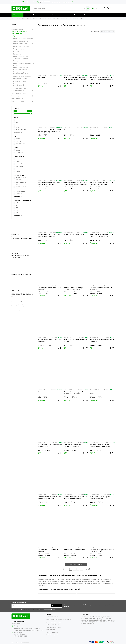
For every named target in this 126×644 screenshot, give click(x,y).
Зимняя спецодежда (23, 91)
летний (18, 150)
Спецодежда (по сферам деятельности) (23, 33)
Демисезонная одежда (19, 88)
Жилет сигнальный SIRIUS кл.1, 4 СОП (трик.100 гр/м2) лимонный (49, 183)
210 (17, 203)
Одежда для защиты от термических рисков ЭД (21, 57)
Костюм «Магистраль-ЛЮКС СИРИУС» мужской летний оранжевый (76, 498)
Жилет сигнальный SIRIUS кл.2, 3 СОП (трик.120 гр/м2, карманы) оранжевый (76, 183)
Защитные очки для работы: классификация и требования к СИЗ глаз (23, 295)
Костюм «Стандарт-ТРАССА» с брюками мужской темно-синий (100, 445)
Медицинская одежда (24, 44)
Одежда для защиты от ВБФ (22, 76)
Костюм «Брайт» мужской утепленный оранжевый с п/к (50, 445)
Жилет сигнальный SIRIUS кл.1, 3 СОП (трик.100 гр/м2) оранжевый (49, 236)
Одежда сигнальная (20, 36)
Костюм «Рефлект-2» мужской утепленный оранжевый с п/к (74, 288)
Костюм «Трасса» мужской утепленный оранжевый (72, 445)
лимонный (19, 164)
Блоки (13, 306)
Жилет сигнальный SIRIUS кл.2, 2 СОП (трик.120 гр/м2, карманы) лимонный (49, 131)
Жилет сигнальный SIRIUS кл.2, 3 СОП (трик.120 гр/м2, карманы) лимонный (102, 79)
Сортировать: (94, 32)
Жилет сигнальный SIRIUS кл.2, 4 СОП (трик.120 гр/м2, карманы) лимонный (75, 79)
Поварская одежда (19, 49)
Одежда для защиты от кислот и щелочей (24, 64)
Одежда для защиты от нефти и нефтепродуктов (23, 85)
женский (18, 139)
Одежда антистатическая (22, 61)
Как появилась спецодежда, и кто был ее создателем (22, 275)
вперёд (87, 569)
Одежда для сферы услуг (21, 46)
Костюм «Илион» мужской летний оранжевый (48, 550)
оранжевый (19, 166)
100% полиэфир (20, 191)
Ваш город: (16, 2)
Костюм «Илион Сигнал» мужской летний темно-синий (101, 498)
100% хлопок (19, 194)
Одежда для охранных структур (23, 39)
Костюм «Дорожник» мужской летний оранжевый (50, 288)
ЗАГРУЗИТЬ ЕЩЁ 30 (76, 564)
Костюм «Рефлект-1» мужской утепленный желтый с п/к (73, 393)
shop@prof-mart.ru (29, 2)
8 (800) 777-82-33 (44, 2)
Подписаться (56, 606)
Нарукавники (17, 54)
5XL (17, 125)
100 (17, 210)
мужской (18, 141)
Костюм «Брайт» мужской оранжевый (76, 549)
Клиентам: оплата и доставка (62, 15)
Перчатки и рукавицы (23, 101)
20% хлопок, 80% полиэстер (21, 179)
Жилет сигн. (42, 78)
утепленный (19, 153)
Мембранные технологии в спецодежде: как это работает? (22, 238)
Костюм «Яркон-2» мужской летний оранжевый (101, 288)
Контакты (47, 15)
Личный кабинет (85, 15)
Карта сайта (26, 642)
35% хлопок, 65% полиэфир (21, 188)
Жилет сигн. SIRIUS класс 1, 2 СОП (74, 235)
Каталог (17, 15)
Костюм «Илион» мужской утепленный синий (102, 393)
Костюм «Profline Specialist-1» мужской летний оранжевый (102, 550)
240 (17, 205)
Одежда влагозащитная (21, 41)
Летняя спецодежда (23, 29)
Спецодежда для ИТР (20, 81)
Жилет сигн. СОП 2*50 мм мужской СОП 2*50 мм (76, 341)
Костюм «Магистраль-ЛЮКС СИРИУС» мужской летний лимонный (50, 498)
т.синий (18, 171)
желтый (18, 161)
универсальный (20, 144)
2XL (17, 120)
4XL (17, 122)
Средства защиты (23, 99)
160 (17, 208)
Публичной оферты (49, 609)
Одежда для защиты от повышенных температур (21, 69)
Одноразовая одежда (20, 79)
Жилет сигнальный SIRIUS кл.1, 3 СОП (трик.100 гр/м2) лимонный (101, 183)
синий (17, 169)
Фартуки (16, 51)
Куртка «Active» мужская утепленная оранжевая (49, 341)
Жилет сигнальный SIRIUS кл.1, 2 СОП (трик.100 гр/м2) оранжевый (101, 236)
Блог (76, 15)
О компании (37, 15)
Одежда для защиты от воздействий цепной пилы (22, 73)
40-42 (18, 127)
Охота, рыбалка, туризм (23, 93)
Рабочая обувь (23, 96)
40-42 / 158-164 (21, 130)
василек (18, 159)
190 (17, 213)
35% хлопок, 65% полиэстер (21, 183)
